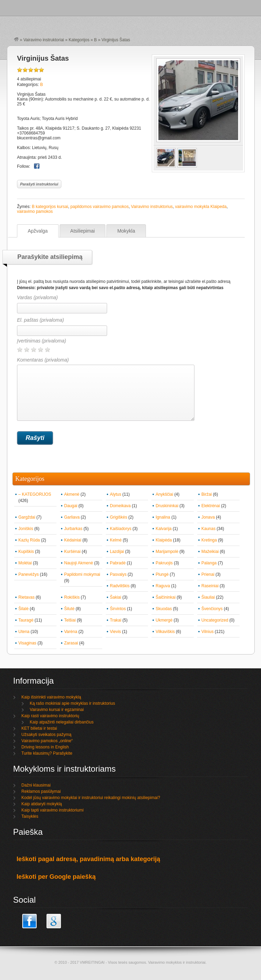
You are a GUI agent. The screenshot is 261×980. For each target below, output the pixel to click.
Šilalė (23, 609)
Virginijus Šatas (43, 58)
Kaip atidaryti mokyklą (42, 804)
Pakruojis (164, 563)
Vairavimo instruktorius (152, 207)
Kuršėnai (72, 552)
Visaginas (27, 643)
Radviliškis (120, 586)
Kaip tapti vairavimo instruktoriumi (53, 810)
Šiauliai (208, 597)
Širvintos (118, 609)
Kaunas (208, 529)
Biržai (207, 494)
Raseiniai (210, 586)
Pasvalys (118, 574)
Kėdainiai (73, 540)
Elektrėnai (211, 506)
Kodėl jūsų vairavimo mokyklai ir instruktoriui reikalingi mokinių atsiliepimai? (91, 798)
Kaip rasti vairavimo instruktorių (50, 716)
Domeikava (120, 506)
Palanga (209, 563)
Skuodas (164, 609)
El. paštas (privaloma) (40, 320)
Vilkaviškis (165, 632)
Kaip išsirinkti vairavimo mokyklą (51, 697)
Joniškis (26, 529)
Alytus (116, 494)
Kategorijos (79, 40)
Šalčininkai (166, 597)
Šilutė (69, 609)
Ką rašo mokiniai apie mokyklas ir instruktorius (72, 703)
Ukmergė (164, 620)
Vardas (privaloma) (37, 297)
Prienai (208, 574)
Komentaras (106, 389)
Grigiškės (119, 517)
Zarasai (71, 643)
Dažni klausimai (36, 785)
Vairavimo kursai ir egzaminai (57, 710)
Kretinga (209, 540)
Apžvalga (38, 231)
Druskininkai (167, 506)
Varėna (71, 632)
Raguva (163, 586)
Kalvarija (164, 529)
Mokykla (126, 231)
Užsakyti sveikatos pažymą (46, 735)
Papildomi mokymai (82, 574)
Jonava (208, 517)
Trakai (116, 620)
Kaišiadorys (121, 529)
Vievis (115, 632)
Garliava (72, 517)
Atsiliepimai (83, 231)
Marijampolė (167, 552)
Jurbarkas (73, 529)
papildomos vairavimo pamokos (99, 207)
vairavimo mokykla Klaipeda (201, 207)
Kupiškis (26, 552)
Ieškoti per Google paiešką (56, 877)
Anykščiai (164, 494)
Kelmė (116, 540)
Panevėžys (29, 574)
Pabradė (118, 563)
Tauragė (26, 620)
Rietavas (27, 597)
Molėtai (25, 563)
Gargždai (27, 517)
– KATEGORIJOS (35, 494)
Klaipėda (164, 540)
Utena (24, 632)
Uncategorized (215, 620)
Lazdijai (117, 552)
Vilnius (207, 632)
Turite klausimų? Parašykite (47, 753)
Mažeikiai (210, 552)
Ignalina (163, 517)
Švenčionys (212, 609)
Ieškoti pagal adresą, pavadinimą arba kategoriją (88, 859)
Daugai (71, 506)
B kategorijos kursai (50, 207)
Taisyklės (30, 816)
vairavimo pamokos (35, 211)
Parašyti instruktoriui (39, 184)
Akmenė (72, 494)
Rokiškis (72, 597)
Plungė (162, 574)
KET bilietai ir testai (39, 728)
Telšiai (70, 620)
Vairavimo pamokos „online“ (47, 741)
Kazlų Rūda (29, 540)
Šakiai (116, 597)
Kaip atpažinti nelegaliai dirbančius (62, 722)
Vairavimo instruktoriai (43, 40)
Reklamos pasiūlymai (41, 791)
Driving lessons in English (45, 747)
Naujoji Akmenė (79, 563)
